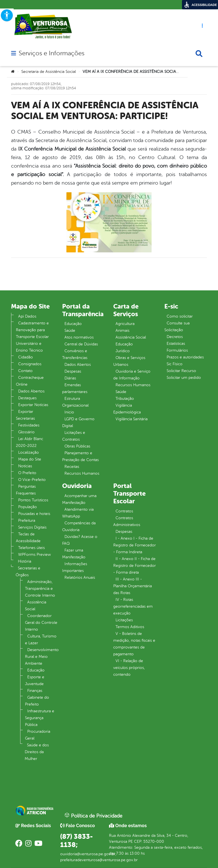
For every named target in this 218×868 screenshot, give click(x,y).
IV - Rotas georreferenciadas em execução (133, 606)
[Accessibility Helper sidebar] (7, 15)
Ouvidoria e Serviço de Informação (132, 375)
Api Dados (27, 316)
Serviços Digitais (32, 527)
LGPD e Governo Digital (78, 422)
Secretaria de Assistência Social (49, 72)
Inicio (69, 412)
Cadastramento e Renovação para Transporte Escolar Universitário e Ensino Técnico (32, 337)
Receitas (72, 467)
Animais (122, 330)
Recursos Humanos (82, 473)
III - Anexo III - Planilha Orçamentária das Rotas (133, 586)
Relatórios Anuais (80, 577)
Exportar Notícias (33, 405)
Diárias (70, 378)
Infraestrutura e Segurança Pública (40, 718)
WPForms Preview (34, 555)
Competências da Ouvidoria (79, 526)
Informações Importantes (75, 567)
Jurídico (123, 351)
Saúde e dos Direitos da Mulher (37, 752)
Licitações (124, 620)
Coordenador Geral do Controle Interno (41, 623)
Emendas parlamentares (75, 388)
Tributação (125, 399)
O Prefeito (27, 473)
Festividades (29, 425)
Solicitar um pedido (184, 378)
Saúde (70, 330)
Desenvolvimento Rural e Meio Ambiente (42, 657)
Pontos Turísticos (33, 500)
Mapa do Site (30, 459)
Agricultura (125, 324)
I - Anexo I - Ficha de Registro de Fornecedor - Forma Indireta (135, 545)
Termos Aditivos (130, 627)
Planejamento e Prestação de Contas (80, 456)
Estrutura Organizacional (75, 402)
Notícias (25, 466)
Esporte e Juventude (35, 680)
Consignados (30, 364)
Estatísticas (176, 344)
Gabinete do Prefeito (37, 701)
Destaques (27, 398)
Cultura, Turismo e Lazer (41, 640)
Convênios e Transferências (75, 354)
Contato (25, 371)
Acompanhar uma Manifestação (79, 499)
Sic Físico (175, 364)
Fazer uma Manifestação (74, 554)
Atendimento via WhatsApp (78, 513)
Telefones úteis (32, 548)
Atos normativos (79, 337)
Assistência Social (36, 606)
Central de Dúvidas (81, 344)
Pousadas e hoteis (34, 514)
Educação (36, 670)
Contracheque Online (30, 381)
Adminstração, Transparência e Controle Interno (40, 589)
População (28, 507)
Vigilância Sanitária (132, 419)
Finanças (35, 691)
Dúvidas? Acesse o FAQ (80, 540)
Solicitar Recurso (181, 371)
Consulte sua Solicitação (177, 327)
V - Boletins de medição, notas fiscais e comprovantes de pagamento (134, 644)
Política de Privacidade (93, 816)
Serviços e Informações (52, 53)
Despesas (73, 371)
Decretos (175, 337)
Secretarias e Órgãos (28, 572)
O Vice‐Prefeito (32, 480)
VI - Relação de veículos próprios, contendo (129, 668)
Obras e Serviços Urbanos (129, 361)
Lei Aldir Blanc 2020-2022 (30, 442)
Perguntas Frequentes (26, 490)
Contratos (124, 511)
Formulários (177, 350)
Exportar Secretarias (25, 415)
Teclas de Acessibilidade (28, 538)
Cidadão (26, 357)
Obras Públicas (77, 446)
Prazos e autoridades (185, 357)
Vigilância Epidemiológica (127, 409)
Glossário (26, 432)
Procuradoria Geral (38, 735)
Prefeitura (27, 520)
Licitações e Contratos (74, 436)
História (25, 561)
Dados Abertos (31, 391)
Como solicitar (180, 316)
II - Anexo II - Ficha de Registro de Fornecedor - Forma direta (135, 566)
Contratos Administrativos (127, 521)
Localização (29, 452)
